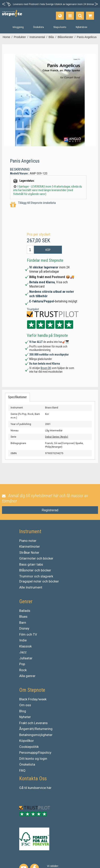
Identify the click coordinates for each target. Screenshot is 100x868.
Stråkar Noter (29, 553)
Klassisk (25, 646)
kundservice (37, 788)
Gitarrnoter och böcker (36, 558)
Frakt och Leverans (33, 723)
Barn (23, 623)
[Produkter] (70, 16)
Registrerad (50, 510)
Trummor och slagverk (36, 576)
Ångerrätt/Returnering (36, 729)
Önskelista (27, 764)
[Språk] (60, 16)
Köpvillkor (27, 741)
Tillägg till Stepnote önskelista (33, 205)
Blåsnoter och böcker (35, 570)
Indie (23, 640)
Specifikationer (17, 397)
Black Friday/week (33, 699)
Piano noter (28, 541)
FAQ (22, 770)
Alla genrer (27, 676)
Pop (22, 664)
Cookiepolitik (29, 747)
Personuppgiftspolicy (35, 753)
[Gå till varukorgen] (90, 16)
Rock (23, 670)
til (26, 788)
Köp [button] (48, 250)
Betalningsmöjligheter (36, 735)
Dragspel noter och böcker (39, 581)
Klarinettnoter (30, 546)
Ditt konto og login (33, 759)
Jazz (23, 652)
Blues (23, 616)
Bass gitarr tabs (31, 564)
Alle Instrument (31, 587)
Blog (23, 711)
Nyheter (25, 717)
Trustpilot (33, 309)
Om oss (25, 705)
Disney (24, 628)
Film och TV (28, 634)
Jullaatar (26, 658)
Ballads (25, 611)
